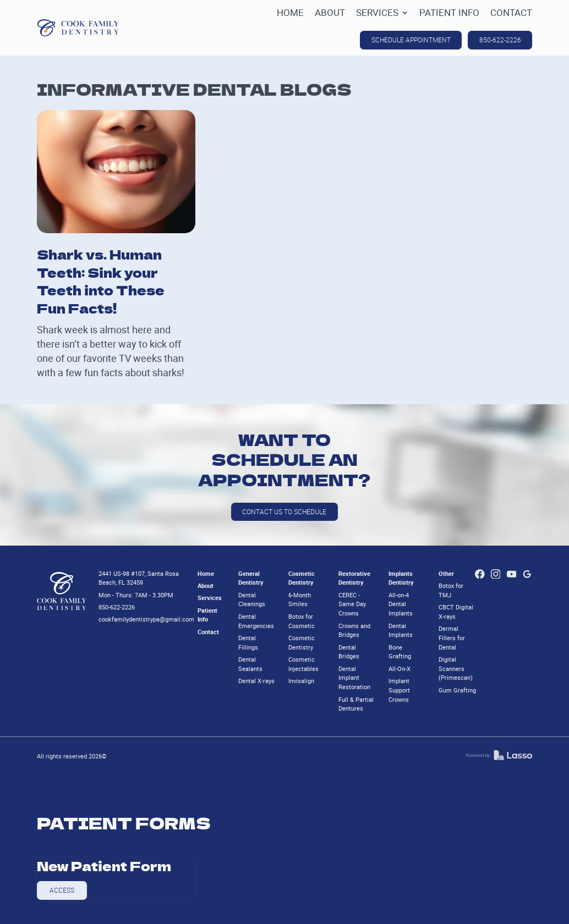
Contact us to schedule (284, 512)
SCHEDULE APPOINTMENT (411, 40)
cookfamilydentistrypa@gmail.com (146, 619)
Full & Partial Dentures (356, 704)
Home (206, 573)
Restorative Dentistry (354, 578)
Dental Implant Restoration (354, 678)
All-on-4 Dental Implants (401, 604)
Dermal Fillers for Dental (452, 638)
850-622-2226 (500, 40)
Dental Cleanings (252, 599)
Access (62, 890)
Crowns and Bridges (354, 630)
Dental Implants (401, 630)
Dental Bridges (349, 652)
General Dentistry (251, 578)
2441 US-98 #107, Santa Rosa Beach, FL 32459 (139, 578)
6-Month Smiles (300, 599)
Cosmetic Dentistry (302, 578)
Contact (208, 632)
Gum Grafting (457, 690)
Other (446, 573)
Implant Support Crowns (399, 690)
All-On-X (400, 669)
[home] (78, 28)
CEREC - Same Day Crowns (352, 604)
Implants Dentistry (401, 578)
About (206, 585)
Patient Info (207, 615)
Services (210, 598)
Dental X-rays (256, 681)
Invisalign (301, 681)
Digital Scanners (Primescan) (456, 669)
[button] (382, 13)
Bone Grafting (400, 652)
